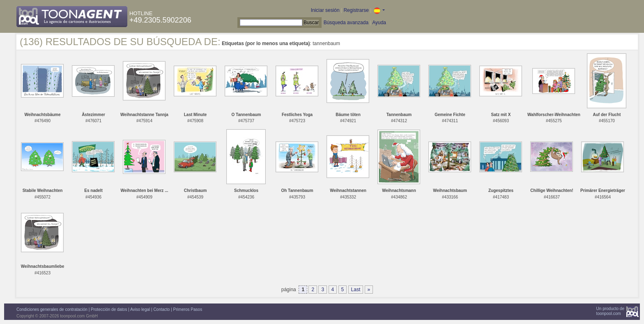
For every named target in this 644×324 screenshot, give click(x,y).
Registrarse (356, 10)
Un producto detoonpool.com (610, 311)
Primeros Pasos (188, 309)
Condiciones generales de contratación (52, 309)
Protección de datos (109, 309)
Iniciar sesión (325, 10)
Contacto (161, 309)
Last (356, 290)
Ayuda (379, 23)
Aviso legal (140, 309)
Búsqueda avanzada (346, 23)
